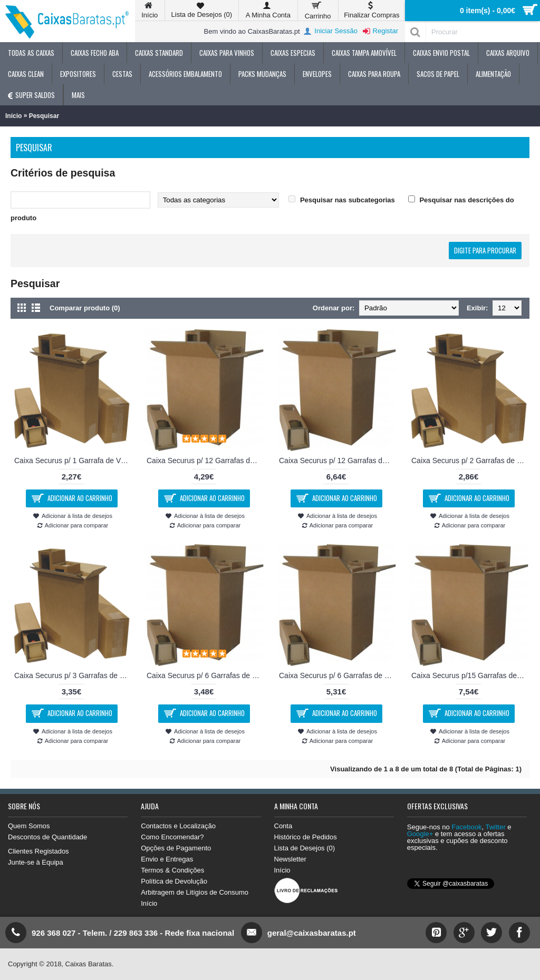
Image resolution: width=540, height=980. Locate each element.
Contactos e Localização (178, 826)
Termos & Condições (172, 870)
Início (13, 116)
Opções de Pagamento (176, 848)
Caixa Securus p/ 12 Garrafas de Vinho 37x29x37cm (338, 460)
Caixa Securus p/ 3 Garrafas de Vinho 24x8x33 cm (73, 675)
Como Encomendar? (172, 837)
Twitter (495, 827)
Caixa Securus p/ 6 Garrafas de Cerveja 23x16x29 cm (206, 675)
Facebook (466, 827)
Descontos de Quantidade (47, 837)
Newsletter (290, 859)
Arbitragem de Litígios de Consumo (195, 892)
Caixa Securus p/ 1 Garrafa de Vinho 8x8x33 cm (73, 460)
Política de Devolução (174, 881)
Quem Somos (29, 826)
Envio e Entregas (167, 859)
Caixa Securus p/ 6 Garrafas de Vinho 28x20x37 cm (338, 675)
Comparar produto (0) (85, 308)
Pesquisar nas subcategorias (348, 200)
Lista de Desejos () (305, 848)
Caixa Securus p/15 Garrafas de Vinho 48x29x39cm (470, 675)
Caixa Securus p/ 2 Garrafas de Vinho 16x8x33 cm (470, 460)
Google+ (420, 834)
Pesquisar (44, 116)
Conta (283, 826)
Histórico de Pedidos (306, 837)
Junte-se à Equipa (36, 862)
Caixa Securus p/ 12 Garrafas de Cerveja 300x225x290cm (206, 460)
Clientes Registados (38, 851)
